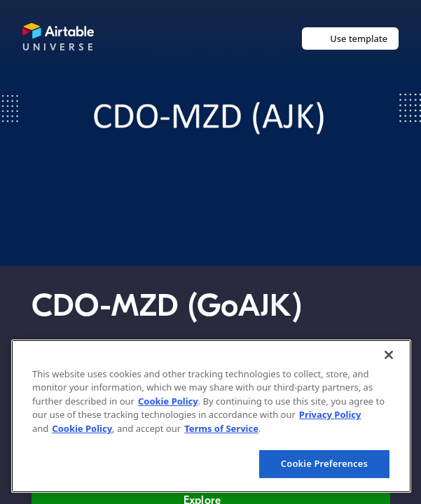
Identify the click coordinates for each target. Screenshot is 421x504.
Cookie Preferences (324, 463)
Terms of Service (221, 428)
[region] (211, 416)
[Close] (389, 355)
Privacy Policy (330, 414)
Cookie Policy (168, 401)
